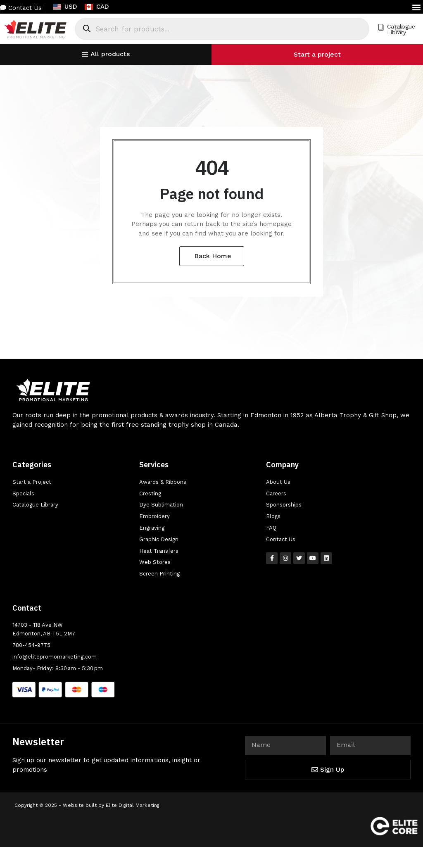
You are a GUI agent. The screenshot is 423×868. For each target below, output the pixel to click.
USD (65, 7)
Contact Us (21, 8)
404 (212, 167)
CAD (97, 7)
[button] (416, 7)
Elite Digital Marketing (133, 805)
